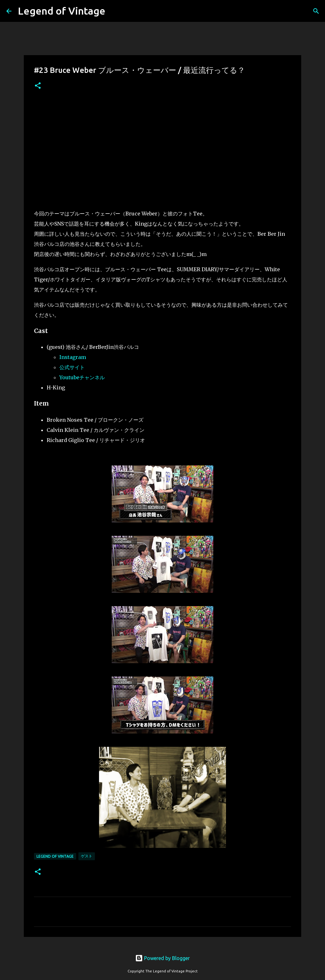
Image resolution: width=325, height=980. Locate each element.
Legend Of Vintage (55, 856)
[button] (38, 86)
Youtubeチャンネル (82, 377)
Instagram (73, 357)
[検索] (316, 11)
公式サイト (72, 367)
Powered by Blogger (162, 958)
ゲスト (87, 856)
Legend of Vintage (62, 11)
